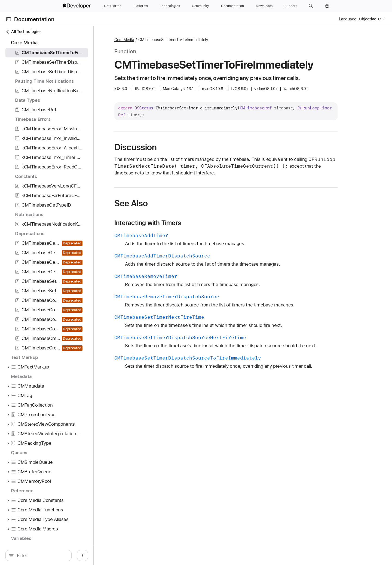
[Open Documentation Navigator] (9, 19)
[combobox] (53, 555)
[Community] (200, 6)
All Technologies (23, 32)
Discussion (164, 147)
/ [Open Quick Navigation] (107, 555)
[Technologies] (170, 6)
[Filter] (53, 555)
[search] (50, 555)
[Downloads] (264, 6)
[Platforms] (141, 6)
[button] (311, 6)
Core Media (153, 40)
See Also (160, 203)
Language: (348, 19)
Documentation (34, 19)
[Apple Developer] (77, 6)
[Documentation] (232, 6)
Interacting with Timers (177, 223)
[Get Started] (113, 6)
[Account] (327, 6)
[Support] (290, 6)
